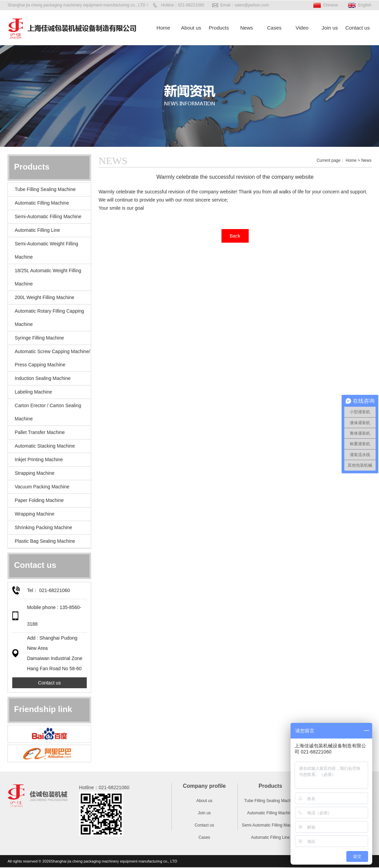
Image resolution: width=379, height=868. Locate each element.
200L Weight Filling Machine (44, 297)
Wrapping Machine (34, 514)
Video (302, 28)
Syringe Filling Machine (39, 338)
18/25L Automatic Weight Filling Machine (48, 277)
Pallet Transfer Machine (40, 432)
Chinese (331, 5)
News (247, 28)
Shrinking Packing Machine (43, 527)
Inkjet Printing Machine (39, 459)
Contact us (358, 28)
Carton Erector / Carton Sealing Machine (48, 412)
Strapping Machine (35, 473)
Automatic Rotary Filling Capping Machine (49, 318)
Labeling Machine (33, 392)
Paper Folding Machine (39, 500)
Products (219, 28)
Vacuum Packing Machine (42, 487)
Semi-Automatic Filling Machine (48, 216)
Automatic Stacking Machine (45, 446)
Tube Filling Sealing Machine (45, 189)
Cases (274, 28)
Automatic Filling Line (37, 230)
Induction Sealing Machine (43, 378)
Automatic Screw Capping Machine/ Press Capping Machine (52, 358)
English (365, 5)
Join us (330, 28)
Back (235, 236)
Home (163, 28)
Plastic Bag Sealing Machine (45, 541)
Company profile (204, 786)
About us (191, 28)
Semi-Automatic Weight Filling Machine (46, 250)
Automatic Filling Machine (42, 203)
